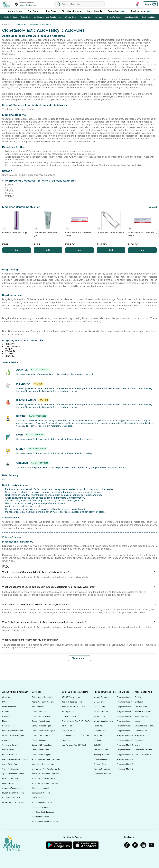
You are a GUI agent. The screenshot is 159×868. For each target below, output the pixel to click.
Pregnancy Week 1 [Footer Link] (125, 697)
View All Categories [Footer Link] (102, 697)
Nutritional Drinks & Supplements (47, 17)
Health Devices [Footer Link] (100, 726)
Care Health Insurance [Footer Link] (41, 807)
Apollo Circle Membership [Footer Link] (13, 774)
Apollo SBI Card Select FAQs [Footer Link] (43, 778)
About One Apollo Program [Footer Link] (13, 735)
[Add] (17, 250)
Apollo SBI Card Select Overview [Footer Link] (45, 774)
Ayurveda (99, 17)
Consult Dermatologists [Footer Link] (42, 716)
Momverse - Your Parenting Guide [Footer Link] (46, 769)
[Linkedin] (143, 845)
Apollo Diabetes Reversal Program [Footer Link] (46, 759)
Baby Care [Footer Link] (98, 735)
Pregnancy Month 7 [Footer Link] (125, 759)
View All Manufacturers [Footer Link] (103, 721)
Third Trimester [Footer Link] (141, 716)
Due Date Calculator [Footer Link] (143, 755)
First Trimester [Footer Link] (141, 707)
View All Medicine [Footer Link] (101, 711)
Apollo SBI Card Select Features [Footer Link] (45, 783)
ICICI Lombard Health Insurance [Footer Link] (45, 822)
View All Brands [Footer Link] (100, 702)
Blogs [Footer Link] (5, 721)
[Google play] (59, 845)
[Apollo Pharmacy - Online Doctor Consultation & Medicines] (6, 4)
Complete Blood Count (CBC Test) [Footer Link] (76, 735)
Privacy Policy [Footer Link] (8, 750)
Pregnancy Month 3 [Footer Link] (125, 740)
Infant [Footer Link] (137, 745)
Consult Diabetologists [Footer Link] (41, 755)
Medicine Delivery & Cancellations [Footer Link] (16, 759)
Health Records (94, 11)
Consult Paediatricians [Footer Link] (41, 721)
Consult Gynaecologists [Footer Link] (42, 726)
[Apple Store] (86, 845)
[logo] (12, 843)
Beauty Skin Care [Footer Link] (101, 750)
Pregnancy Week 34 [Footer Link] (125, 721)
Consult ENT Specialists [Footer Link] (42, 745)
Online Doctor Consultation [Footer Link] (43, 697)
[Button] (79, 658)
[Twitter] (135, 845)
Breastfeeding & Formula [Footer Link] (145, 726)
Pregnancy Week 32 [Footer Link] (125, 716)
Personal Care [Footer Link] (100, 731)
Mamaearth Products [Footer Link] (102, 774)
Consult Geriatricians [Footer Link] (40, 750)
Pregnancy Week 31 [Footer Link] (125, 711)
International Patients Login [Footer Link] (43, 764)
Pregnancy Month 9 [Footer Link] (125, 769)
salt (11, 24)
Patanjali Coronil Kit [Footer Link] (102, 769)
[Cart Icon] (137, 4)
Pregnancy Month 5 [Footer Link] (125, 750)
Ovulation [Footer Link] (139, 702)
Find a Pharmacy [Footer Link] (9, 707)
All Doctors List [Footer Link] (38, 707)
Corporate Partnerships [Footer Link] (12, 788)
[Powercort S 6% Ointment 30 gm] (79, 229)
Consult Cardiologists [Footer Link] (41, 735)
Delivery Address (27, 3)
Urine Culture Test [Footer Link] (69, 731)
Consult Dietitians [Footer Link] (39, 740)
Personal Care (86, 17)
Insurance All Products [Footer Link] (41, 793)
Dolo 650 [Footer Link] (98, 745)
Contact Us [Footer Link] (7, 716)
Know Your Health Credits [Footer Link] (13, 731)
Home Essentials (131, 17)
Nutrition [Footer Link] (97, 740)
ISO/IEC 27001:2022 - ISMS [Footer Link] (13, 802)
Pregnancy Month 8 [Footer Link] (125, 764)
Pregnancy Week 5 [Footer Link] (125, 702)
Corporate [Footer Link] (6, 740)
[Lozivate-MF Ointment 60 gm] (48, 229)
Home (5, 24)
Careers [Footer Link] (6, 711)
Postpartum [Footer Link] (140, 740)
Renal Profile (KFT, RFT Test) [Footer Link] (74, 707)
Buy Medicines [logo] (15, 11)
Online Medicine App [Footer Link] (11, 769)
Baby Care (25, 17)
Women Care (70, 17)
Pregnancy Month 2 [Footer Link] (125, 735)
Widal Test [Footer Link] (66, 740)
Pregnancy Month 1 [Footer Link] (125, 731)
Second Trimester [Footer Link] (142, 711)
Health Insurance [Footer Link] (39, 798)
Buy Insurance (141, 11)
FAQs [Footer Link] (4, 702)
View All (153, 207)
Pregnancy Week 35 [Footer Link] (125, 726)
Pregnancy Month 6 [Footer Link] (125, 755)
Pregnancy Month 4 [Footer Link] (125, 745)
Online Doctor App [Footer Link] (10, 764)
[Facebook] (127, 845)
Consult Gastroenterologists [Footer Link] (43, 731)
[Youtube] (151, 845)
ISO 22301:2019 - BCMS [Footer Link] (12, 798)
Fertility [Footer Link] (138, 697)
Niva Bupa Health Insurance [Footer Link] (43, 812)
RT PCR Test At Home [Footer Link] (71, 697)
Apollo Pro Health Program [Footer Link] (43, 702)
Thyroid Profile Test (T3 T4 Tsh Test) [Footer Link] (77, 721)
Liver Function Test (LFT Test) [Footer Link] (74, 745)
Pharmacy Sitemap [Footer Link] (10, 778)
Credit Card (117, 11)
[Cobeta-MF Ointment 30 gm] (111, 229)
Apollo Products (10, 17)
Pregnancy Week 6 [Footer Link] (125, 707)
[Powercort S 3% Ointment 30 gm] (142, 229)
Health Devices (114, 17)
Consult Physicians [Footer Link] (40, 711)
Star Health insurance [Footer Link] (41, 817)
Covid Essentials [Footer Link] (101, 759)
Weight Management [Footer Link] (40, 788)
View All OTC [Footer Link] (99, 716)
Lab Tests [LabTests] (51, 11)
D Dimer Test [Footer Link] (67, 726)
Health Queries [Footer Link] (8, 726)
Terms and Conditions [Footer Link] (11, 745)
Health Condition (148, 17)
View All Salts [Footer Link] (99, 707)
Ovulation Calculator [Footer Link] (143, 750)
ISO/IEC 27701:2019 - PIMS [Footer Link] (13, 793)
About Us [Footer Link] (6, 697)
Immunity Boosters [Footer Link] (102, 755)
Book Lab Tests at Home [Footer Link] (72, 702)
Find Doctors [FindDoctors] (34, 11)
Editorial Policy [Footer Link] (8, 783)
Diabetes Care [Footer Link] (100, 764)
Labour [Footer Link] (138, 721)
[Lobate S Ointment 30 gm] (17, 229)
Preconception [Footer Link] (141, 731)
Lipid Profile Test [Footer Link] (69, 716)
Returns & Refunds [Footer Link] (10, 755)
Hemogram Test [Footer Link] (68, 711)
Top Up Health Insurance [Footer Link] (42, 802)
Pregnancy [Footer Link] (139, 735)
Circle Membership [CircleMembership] (71, 11)
